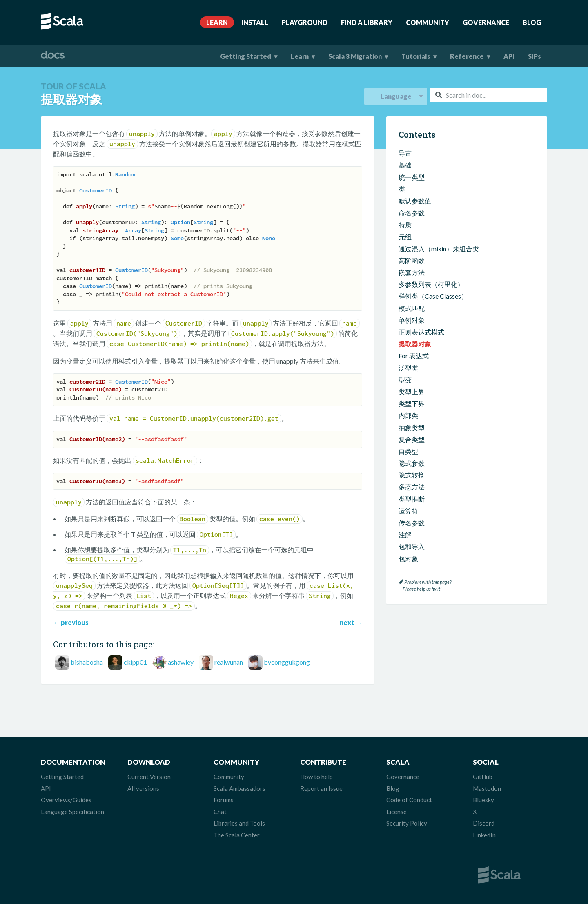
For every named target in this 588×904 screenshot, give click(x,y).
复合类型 (412, 439)
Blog (532, 22)
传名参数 (412, 523)
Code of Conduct (409, 800)
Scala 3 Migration (355, 56)
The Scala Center (237, 835)
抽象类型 (412, 427)
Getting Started (246, 56)
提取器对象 (415, 344)
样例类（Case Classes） (433, 296)
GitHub (483, 777)
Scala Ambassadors (239, 788)
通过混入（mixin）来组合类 (439, 249)
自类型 (408, 451)
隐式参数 (412, 463)
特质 (405, 224)
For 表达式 (414, 356)
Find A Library (367, 22)
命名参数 (412, 213)
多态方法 (412, 487)
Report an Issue (321, 788)
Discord (484, 823)
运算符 (408, 511)
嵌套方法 (412, 272)
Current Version (149, 777)
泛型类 (408, 368)
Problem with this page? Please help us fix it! (425, 586)
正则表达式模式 (421, 332)
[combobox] (488, 95)
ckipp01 (135, 662)
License (396, 812)
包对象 (408, 559)
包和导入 (412, 546)
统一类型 (412, 177)
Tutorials (416, 56)
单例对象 (412, 320)
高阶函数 (412, 260)
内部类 (408, 415)
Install (255, 22)
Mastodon (487, 788)
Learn (217, 22)
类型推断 (412, 499)
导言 (405, 153)
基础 (405, 165)
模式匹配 (412, 308)
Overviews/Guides (66, 800)
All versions (143, 788)
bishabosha (87, 662)
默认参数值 (415, 201)
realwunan (229, 662)
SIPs (535, 56)
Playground (305, 22)
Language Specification (72, 812)
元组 (405, 237)
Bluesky (483, 800)
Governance (486, 22)
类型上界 (412, 392)
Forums (224, 800)
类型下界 (412, 403)
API (509, 56)
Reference (467, 56)
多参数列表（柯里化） (431, 284)
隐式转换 (412, 475)
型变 (405, 380)
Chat (220, 812)
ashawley (181, 662)
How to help (316, 777)
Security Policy (407, 823)
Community (428, 22)
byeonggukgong (287, 662)
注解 (405, 535)
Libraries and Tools (239, 823)
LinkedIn (484, 835)
